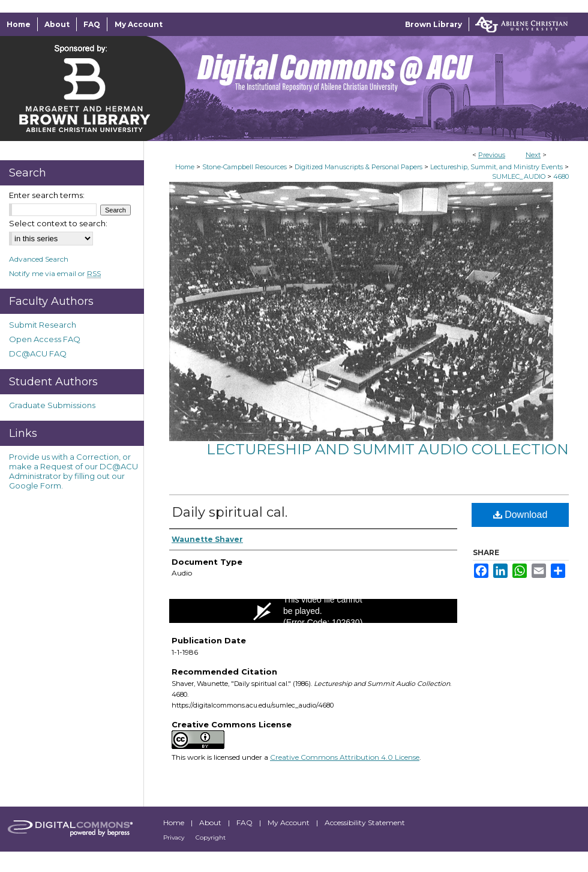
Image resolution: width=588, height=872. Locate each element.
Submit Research (43, 325)
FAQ (245, 822)
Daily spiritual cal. (229, 512)
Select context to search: (58, 223)
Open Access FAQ (45, 339)
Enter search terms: (47, 195)
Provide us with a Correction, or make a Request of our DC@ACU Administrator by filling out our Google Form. (73, 471)
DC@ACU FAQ (38, 353)
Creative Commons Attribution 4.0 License (345, 757)
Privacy (175, 837)
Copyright (211, 837)
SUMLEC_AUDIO (519, 176)
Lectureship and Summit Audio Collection (388, 449)
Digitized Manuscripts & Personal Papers (358, 167)
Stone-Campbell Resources (244, 167)
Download (520, 515)
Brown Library (433, 24)
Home (185, 167)
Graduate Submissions (52, 405)
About (211, 822)
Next (533, 155)
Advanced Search (39, 259)
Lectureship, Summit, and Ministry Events (496, 167)
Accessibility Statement (365, 822)
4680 (561, 176)
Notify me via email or (55, 273)
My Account (289, 822)
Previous (492, 155)
